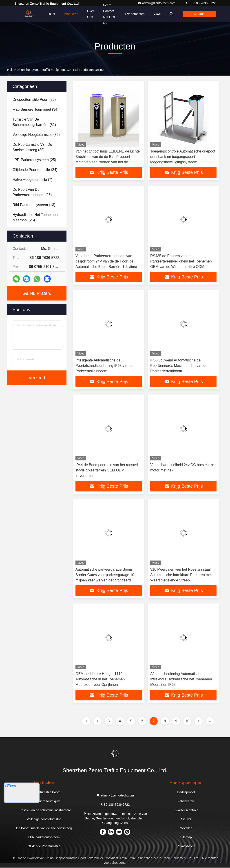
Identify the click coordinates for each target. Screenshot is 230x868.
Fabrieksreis (186, 802)
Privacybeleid (186, 847)
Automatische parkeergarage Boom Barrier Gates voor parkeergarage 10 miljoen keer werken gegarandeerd (105, 575)
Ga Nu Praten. (37, 293)
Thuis (51, 14)
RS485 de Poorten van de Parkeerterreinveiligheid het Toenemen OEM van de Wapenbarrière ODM (181, 261)
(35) (32, 147)
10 (187, 721)
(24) (35, 170)
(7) (32, 180)
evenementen (133, 14)
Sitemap (186, 838)
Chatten (199, 14)
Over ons (91, 14)
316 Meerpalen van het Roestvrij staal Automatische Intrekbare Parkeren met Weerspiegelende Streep (181, 575)
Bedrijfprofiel (186, 793)
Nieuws (186, 820)
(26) (32, 192)
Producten (71, 14)
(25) (34, 160)
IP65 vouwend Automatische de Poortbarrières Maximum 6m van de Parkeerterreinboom (179, 366)
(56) (34, 100)
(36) (36, 135)
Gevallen (186, 829)
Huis (10, 70)
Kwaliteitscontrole (186, 811)
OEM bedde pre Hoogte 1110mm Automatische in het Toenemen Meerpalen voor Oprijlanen (102, 680)
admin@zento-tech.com (157, 3)
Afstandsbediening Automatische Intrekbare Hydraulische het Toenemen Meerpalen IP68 (181, 680)
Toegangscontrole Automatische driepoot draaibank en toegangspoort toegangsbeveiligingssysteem (183, 157)
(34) (35, 109)
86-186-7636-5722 (200, 3)
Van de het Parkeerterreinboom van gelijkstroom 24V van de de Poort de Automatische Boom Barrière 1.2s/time (106, 261)
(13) (34, 205)
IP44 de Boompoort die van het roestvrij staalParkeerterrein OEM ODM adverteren (107, 470)
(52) (34, 122)
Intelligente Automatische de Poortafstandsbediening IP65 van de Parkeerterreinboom (104, 366)
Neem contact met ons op (108, 14)
